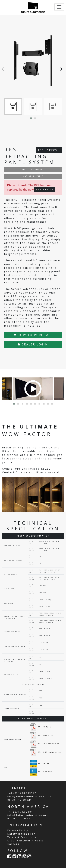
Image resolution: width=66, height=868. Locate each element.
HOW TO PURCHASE (33, 335)
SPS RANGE (45, 189)
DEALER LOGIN (33, 344)
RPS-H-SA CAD (41, 772)
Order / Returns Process (26, 841)
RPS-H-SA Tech (41, 735)
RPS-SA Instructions (44, 744)
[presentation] (4, 68)
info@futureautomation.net (28, 815)
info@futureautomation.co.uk (29, 796)
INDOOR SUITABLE (33, 169)
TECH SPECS (49, 150)
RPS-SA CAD (40, 763)
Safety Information (22, 834)
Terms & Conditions (22, 837)
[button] (31, 118)
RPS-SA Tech (40, 727)
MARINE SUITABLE (33, 176)
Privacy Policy (18, 830)
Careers (13, 844)
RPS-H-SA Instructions (45, 752)
